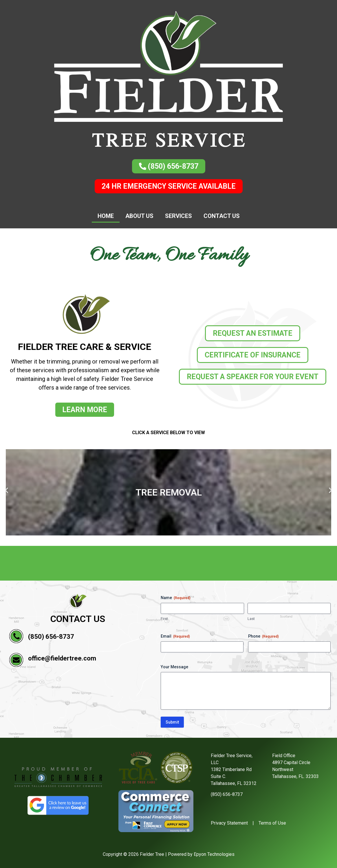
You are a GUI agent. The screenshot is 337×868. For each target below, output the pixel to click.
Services (178, 216)
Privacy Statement (229, 823)
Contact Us (222, 216)
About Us (139, 216)
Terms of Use (272, 823)
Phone (263, 636)
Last (251, 619)
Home (106, 216)
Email (175, 636)
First (164, 619)
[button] (7, 490)
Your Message (174, 667)
